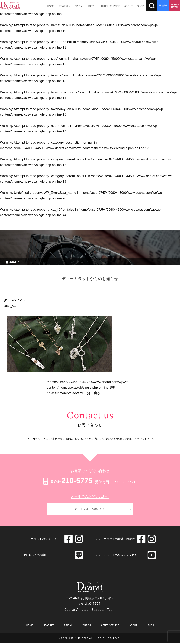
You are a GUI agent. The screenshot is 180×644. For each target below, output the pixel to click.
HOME (51, 6)
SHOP (138, 6)
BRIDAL (78, 6)
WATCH (90, 6)
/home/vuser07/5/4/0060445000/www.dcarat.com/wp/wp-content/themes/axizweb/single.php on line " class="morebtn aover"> (88, 387)
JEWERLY (64, 6)
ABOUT (126, 6)
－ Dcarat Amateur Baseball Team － (90, 610)
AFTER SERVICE (108, 6)
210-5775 (67, 481)
